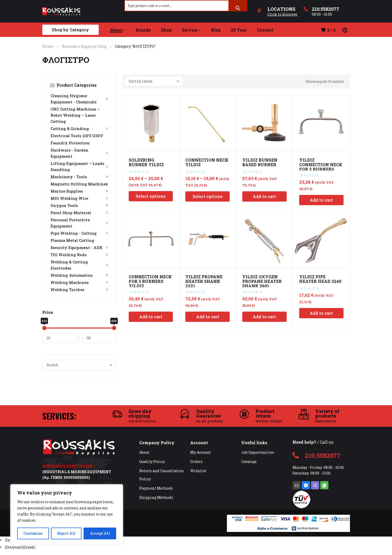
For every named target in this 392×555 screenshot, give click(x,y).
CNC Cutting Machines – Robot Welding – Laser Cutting (75, 115)
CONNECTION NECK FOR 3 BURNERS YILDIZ (150, 281)
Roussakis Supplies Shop (84, 46)
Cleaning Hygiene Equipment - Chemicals (79, 99)
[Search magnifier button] (238, 8)
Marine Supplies (79, 191)
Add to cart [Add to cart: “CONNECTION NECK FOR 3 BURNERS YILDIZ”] (151, 317)
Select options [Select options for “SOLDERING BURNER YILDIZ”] (151, 196)
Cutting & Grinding (79, 128)
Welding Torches (79, 290)
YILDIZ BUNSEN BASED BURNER (260, 162)
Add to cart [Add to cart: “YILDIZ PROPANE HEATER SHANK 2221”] (208, 317)
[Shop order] (154, 81)
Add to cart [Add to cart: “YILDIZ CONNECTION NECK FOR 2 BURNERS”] (321, 200)
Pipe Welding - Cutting (79, 233)
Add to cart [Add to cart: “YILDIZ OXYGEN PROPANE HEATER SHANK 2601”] (264, 317)
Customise (33, 533)
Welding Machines (79, 282)
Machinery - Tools (79, 177)
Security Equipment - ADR (79, 247)
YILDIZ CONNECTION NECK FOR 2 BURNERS (321, 165)
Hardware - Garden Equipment (79, 153)
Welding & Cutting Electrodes (79, 265)
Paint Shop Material (79, 213)
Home (48, 46)
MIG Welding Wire (79, 198)
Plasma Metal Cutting (72, 240)
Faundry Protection (70, 143)
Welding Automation (79, 275)
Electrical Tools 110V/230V (77, 136)
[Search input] (177, 6)
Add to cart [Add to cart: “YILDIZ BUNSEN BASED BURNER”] (264, 196)
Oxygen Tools (79, 205)
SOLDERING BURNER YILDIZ (146, 162)
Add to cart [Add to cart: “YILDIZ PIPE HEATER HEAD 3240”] (321, 313)
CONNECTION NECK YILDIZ (207, 162)
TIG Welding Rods (79, 255)
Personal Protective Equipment (79, 223)
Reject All (66, 533)
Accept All (100, 533)
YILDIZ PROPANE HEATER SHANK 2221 (204, 281)
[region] (67, 514)
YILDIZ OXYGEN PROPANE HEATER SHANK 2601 (262, 281)
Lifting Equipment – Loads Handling (79, 166)
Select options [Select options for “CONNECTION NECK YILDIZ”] (208, 196)
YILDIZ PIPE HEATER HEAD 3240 (320, 279)
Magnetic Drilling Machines (79, 184)
